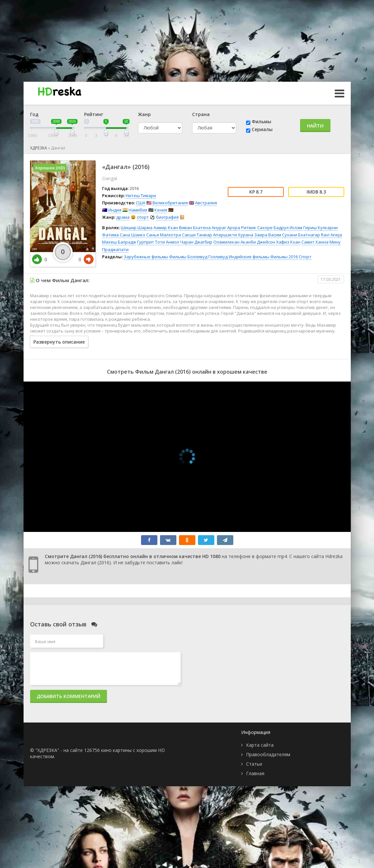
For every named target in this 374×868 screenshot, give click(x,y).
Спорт (305, 257)
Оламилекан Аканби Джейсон (244, 242)
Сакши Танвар (197, 235)
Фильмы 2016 (284, 257)
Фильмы (261, 121)
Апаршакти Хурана (233, 235)
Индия (115, 210)
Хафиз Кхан (288, 242)
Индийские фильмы (249, 257)
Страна (201, 114)
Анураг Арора (226, 228)
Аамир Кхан (166, 228)
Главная (255, 773)
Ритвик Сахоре (257, 228)
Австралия (206, 203)
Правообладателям (268, 754)
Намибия (138, 210)
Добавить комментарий (69, 696)
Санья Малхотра (164, 235)
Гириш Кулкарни (321, 228)
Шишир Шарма (137, 228)
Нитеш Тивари (141, 196)
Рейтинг (94, 114)
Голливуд (218, 257)
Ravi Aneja (331, 235)
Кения (161, 210)
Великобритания (170, 203)
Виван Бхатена (195, 228)
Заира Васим (268, 235)
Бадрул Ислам (288, 228)
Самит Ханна (315, 242)
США (141, 203)
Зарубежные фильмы (146, 257)
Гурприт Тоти (151, 242)
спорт (143, 217)
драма (123, 217)
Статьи (254, 764)
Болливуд (197, 257)
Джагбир (203, 242)
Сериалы (262, 129)
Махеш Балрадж (119, 242)
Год (34, 114)
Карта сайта (260, 745)
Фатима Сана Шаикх (124, 235)
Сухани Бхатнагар (301, 235)
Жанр (144, 114)
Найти (315, 126)
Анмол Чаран (180, 242)
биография (167, 217)
